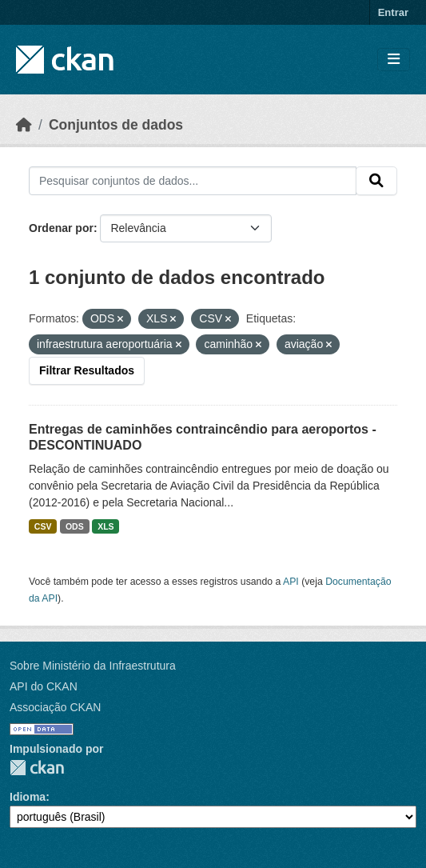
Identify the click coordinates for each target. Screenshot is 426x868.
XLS (106, 526)
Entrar (393, 12)
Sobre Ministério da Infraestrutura (93, 666)
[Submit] (376, 181)
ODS (75, 526)
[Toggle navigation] (394, 60)
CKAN (37, 768)
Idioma (28, 797)
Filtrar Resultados (87, 370)
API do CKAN (44, 686)
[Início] (24, 125)
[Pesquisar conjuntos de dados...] (193, 181)
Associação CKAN (55, 707)
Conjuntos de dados (116, 125)
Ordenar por (61, 228)
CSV (43, 526)
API (291, 582)
